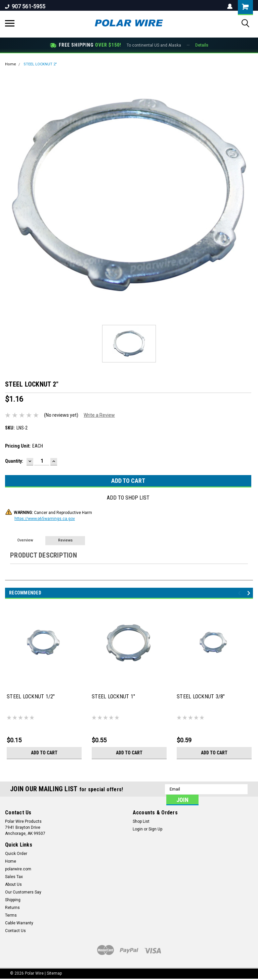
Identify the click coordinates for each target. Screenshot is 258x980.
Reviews (65, 540)
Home (11, 64)
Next (250, 593)
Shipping (13, 900)
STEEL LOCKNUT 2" (40, 64)
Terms (11, 915)
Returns (12, 908)
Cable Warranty (19, 923)
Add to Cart (44, 753)
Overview (25, 540)
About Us (13, 884)
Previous (240, 593)
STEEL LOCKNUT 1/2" (31, 697)
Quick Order (16, 854)
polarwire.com (18, 869)
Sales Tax (14, 877)
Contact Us (15, 931)
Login (138, 829)
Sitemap (54, 973)
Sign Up (155, 829)
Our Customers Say (23, 892)
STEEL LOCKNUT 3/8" (201, 697)
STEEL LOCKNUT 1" (113, 697)
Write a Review (99, 415)
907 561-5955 (25, 7)
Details (202, 45)
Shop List (141, 821)
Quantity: (14, 461)
